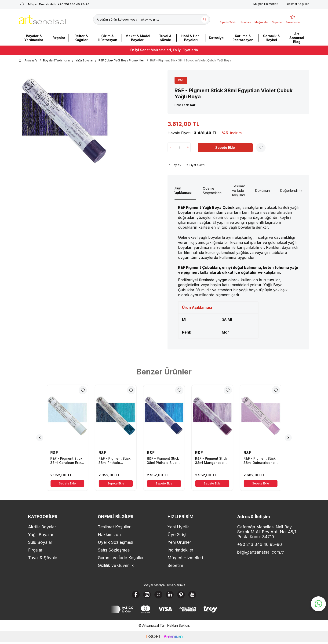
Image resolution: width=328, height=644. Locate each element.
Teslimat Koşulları (297, 4)
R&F (181, 80)
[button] (40, 438)
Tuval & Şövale (165, 38)
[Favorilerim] (293, 19)
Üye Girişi (177, 535)
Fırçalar (59, 38)
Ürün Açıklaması (183, 190)
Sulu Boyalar (40, 542)
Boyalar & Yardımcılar (34, 38)
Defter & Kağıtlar (81, 38)
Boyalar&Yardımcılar (56, 60)
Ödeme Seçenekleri (212, 191)
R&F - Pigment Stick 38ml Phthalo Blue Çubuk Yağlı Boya (163, 461)
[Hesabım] (245, 19)
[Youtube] (196, 595)
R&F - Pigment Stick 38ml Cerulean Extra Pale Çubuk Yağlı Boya (67, 461)
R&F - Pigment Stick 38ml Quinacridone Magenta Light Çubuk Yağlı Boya (260, 461)
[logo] (42, 19)
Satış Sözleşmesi (114, 550)
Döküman (262, 190)
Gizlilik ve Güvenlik (116, 565)
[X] (158, 595)
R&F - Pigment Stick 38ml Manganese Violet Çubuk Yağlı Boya (211, 461)
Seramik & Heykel (271, 38)
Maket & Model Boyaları (138, 38)
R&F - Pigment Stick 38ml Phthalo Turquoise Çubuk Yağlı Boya (115, 461)
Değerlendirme (292, 190)
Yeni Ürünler (179, 542)
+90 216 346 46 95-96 (260, 544)
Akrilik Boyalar (42, 527)
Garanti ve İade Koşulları (121, 558)
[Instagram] (145, 595)
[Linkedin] (171, 595)
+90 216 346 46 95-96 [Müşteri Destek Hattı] (54, 4)
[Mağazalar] (261, 19)
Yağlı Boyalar (84, 60)
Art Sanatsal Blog (297, 38)
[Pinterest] (183, 595)
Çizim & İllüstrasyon (108, 38)
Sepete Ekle (225, 148)
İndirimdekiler (180, 550)
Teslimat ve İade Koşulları (238, 190)
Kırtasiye (216, 38)
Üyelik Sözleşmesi (115, 542)
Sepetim (175, 565)
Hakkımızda (109, 535)
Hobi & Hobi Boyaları (191, 38)
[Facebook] (132, 595)
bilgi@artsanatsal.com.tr (261, 552)
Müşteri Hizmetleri (266, 4)
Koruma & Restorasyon (243, 38)
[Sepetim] (277, 19)
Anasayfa (28, 60)
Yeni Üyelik (178, 527)
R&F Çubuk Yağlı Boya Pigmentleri (122, 60)
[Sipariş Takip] (228, 19)
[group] (65, 122)
